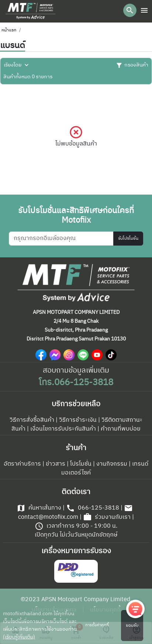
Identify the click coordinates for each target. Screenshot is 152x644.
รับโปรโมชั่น (128, 239)
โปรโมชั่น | (82, 464)
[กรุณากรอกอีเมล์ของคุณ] (61, 239)
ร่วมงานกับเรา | (108, 517)
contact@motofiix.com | (75, 513)
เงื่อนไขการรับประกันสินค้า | (65, 429)
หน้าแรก (9, 30)
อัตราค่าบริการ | (24, 464)
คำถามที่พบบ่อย (121, 429)
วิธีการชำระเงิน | (80, 420)
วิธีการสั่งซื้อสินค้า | (34, 420)
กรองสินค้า (132, 65)
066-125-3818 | (94, 508)
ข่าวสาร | (57, 464)
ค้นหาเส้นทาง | (41, 508)
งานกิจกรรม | (113, 464)
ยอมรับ (132, 626)
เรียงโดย (17, 65)
